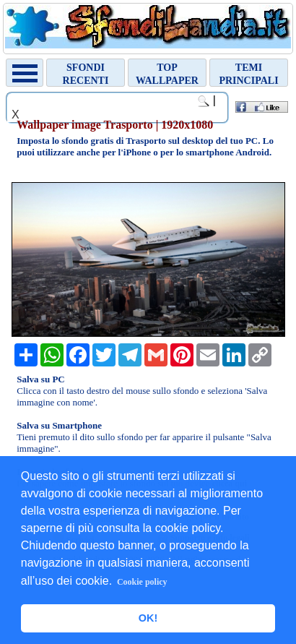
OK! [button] (148, 618)
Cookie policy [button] (142, 582)
